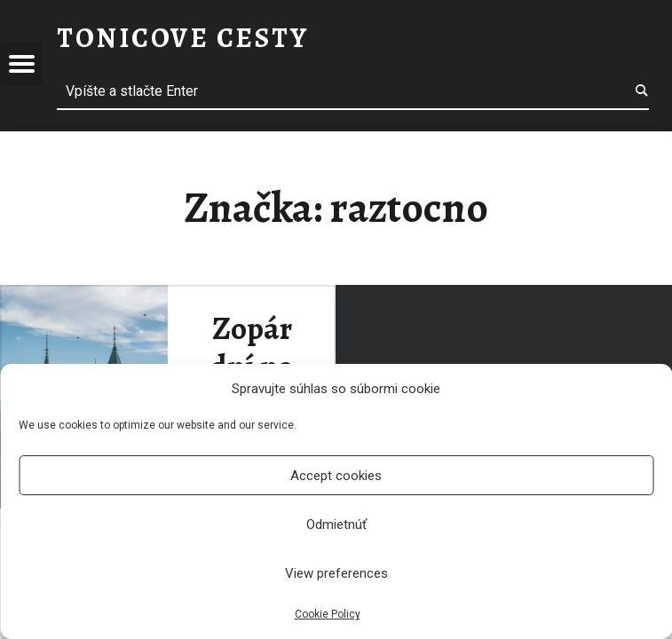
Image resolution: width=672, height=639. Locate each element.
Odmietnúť (336, 525)
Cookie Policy (328, 614)
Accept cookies (336, 476)
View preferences (336, 573)
